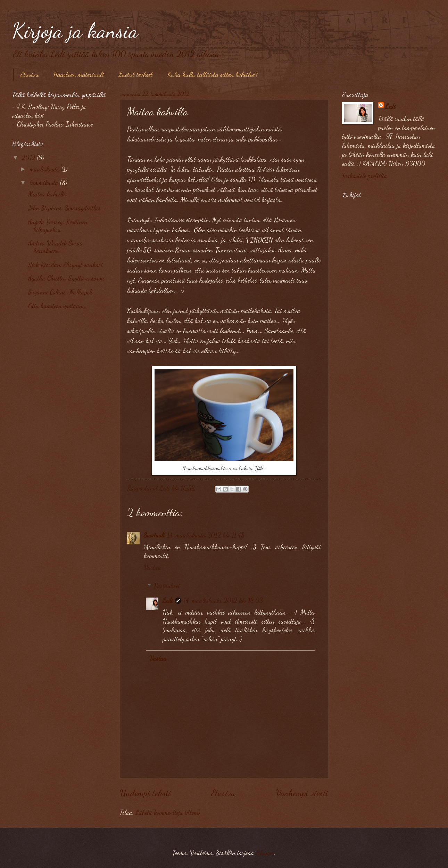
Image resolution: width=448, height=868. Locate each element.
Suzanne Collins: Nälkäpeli (60, 292)
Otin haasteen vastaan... (57, 306)
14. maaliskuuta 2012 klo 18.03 (223, 600)
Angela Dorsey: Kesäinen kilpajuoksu (58, 226)
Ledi (168, 600)
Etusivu (30, 74)
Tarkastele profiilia (365, 176)
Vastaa (152, 567)
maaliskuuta (46, 169)
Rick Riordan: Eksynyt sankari (65, 265)
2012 (30, 157)
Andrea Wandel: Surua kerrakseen (56, 247)
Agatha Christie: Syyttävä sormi (66, 278)
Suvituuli (154, 535)
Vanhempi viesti (302, 793)
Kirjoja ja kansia (75, 31)
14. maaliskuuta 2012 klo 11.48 (206, 535)
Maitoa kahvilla (47, 194)
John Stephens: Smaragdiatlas (64, 208)
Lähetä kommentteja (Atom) (168, 812)
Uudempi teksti (145, 793)
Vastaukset (167, 586)
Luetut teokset (135, 74)
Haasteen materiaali (78, 74)
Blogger (265, 853)
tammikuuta (45, 182)
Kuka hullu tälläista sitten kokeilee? (213, 74)
